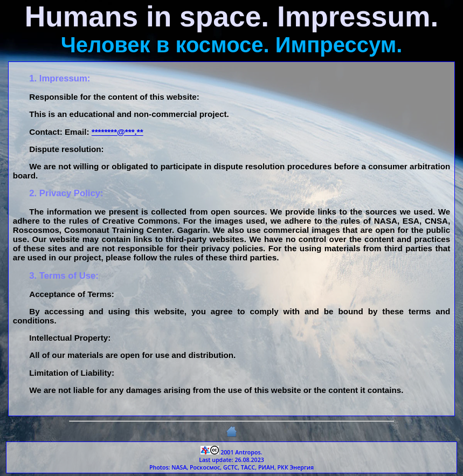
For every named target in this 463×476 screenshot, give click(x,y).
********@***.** (118, 132)
